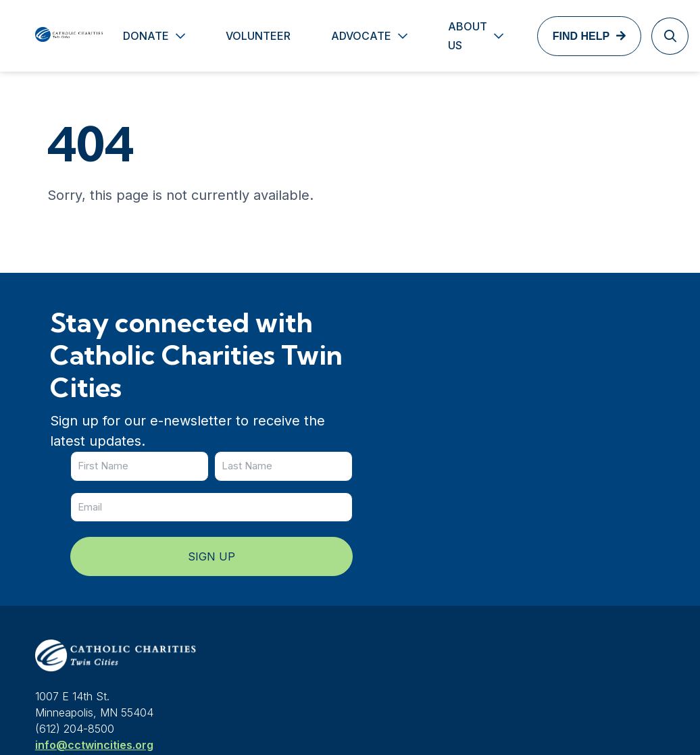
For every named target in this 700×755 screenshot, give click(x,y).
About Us (444, 36)
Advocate (337, 36)
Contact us (566, 558)
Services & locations (450, 585)
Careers (417, 612)
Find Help (557, 36)
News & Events (434, 558)
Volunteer (234, 36)
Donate (122, 36)
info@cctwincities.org (94, 603)
